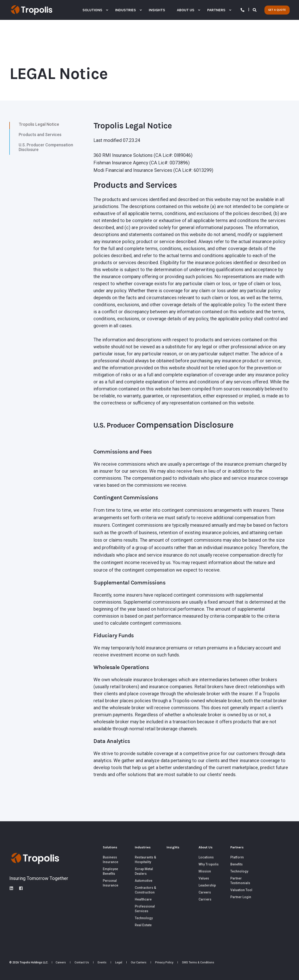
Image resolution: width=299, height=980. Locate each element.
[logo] (35, 858)
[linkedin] (13, 888)
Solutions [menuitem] (110, 848)
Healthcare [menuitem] (143, 899)
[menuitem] (107, 10)
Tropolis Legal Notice (39, 124)
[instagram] (20, 888)
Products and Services (40, 135)
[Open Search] (255, 10)
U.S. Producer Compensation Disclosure (46, 147)
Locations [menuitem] (206, 857)
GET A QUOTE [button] (277, 10)
